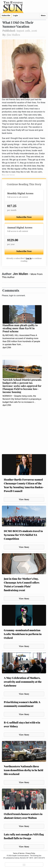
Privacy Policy (30, 853)
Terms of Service (19, 853)
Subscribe (6, 15)
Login (15, 15)
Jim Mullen (21, 274)
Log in (29, 258)
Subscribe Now (24, 217)
